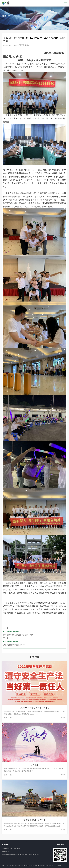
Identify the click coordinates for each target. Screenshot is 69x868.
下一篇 (6, 638)
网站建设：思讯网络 (54, 865)
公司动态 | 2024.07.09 (11, 631)
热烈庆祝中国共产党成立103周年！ (16, 645)
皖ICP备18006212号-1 (38, 865)
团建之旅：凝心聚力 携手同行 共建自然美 (18, 635)
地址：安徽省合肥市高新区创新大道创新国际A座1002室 (20, 855)
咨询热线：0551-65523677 (11, 849)
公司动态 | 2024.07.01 (11, 641)
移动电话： (5, 852)
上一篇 (6, 628)
